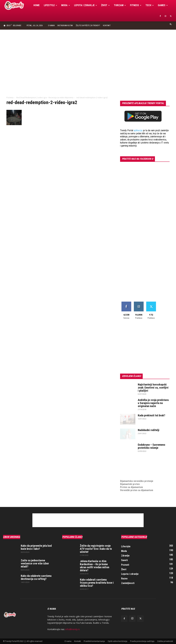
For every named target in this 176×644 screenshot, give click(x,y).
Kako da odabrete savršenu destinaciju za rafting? (36, 577)
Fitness (136, 5)
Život (105, 5)
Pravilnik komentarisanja (94, 641)
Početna (10, 98)
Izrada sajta (126, 466)
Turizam (120, 5)
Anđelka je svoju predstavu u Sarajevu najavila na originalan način (153, 403)
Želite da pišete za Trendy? (88, 25)
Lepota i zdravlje (86, 5)
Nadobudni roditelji (149, 430)
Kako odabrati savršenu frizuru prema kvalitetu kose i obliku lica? (97, 583)
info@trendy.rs (73, 629)
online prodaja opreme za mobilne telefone (143, 472)
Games (163, 5)
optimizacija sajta (129, 463)
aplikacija (138, 130)
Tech (150, 5)
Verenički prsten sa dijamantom (137, 490)
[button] (171, 24)
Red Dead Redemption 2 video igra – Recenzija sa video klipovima (45, 98)
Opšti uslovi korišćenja (117, 641)
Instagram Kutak (65, 25)
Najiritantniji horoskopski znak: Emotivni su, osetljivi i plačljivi (153, 388)
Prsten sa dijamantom (131, 487)
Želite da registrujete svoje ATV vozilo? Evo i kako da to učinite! (96, 549)
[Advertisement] (88, 53)
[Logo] (17, 5)
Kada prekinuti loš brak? (151, 415)
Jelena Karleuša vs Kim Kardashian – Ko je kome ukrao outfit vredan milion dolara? (95, 566)
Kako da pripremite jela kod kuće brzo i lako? (36, 547)
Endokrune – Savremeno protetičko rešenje (151, 446)
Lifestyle (50, 5)
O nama (51, 25)
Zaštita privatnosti (165, 641)
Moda (66, 5)
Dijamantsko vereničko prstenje (137, 478)
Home (37, 5)
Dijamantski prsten (130, 484)
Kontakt (107, 25)
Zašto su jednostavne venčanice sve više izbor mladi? (35, 563)
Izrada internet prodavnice (134, 469)
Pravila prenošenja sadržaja (142, 641)
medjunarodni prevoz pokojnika (136, 475)
